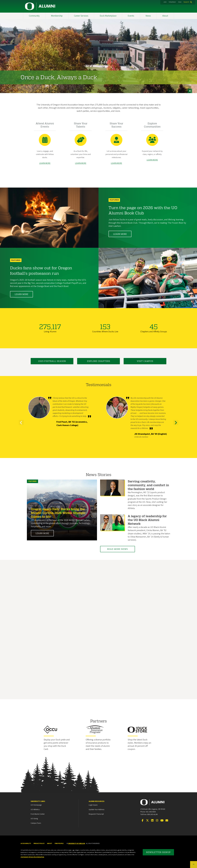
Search (186, 2)
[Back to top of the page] (194, 865)
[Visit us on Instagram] (157, 821)
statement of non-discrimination (32, 857)
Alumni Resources (97, 801)
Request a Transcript (96, 814)
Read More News (118, 549)
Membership (57, 16)
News (148, 16)
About (165, 16)
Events (131, 16)
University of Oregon (77, 844)
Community (34, 16)
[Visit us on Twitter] (147, 821)
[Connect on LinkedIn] (152, 821)
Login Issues (93, 805)
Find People (59, 844)
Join (165, 2)
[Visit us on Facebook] (143, 821)
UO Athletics (35, 810)
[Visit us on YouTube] (162, 821)
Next (176, 425)
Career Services (81, 16)
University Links (38, 801)
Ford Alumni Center (38, 814)
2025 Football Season (52, 361)
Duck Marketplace (108, 16)
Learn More (120, 234)
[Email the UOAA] (167, 821)
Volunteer (172, 2)
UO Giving (34, 819)
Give (180, 2)
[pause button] (190, 91)
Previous (21, 425)
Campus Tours (36, 823)
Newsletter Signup (158, 852)
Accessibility (26, 844)
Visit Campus (145, 361)
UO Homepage (36, 805)
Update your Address (96, 810)
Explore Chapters (99, 361)
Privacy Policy (39, 844)
